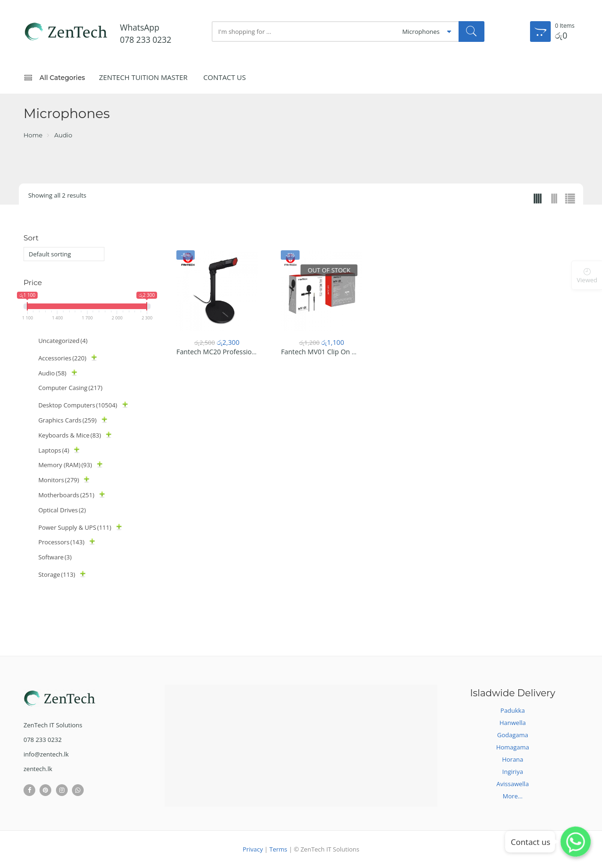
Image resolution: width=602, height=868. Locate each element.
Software (55, 557)
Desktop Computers (78, 405)
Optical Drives (62, 510)
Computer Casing (70, 388)
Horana (512, 759)
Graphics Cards (67, 420)
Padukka (513, 710)
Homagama (513, 747)
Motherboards (66, 495)
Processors (61, 542)
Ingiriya (513, 772)
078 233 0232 (146, 40)
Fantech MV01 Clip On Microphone (335, 352)
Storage (56, 574)
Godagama (513, 735)
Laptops (54, 450)
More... (513, 796)
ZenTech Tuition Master (143, 77)
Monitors (59, 480)
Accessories (62, 358)
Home (33, 135)
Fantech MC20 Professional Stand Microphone (249, 352)
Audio (63, 135)
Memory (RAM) (65, 465)
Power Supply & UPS (75, 527)
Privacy (253, 849)
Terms (278, 849)
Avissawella (513, 784)
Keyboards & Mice (70, 435)
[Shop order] (64, 254)
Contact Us (225, 77)
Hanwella (513, 723)
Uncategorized (63, 341)
